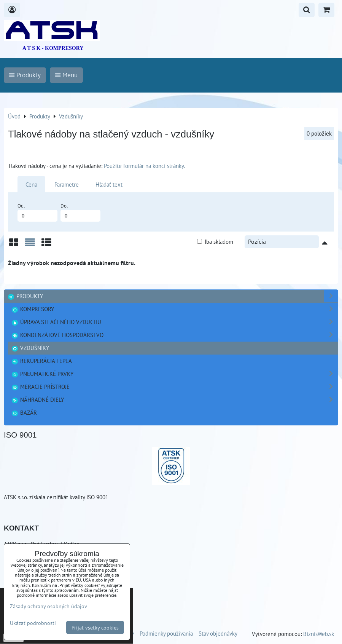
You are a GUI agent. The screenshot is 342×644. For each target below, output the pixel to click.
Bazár (24, 412)
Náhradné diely (174, 400)
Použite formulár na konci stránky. (144, 166)
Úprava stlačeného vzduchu (174, 322)
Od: (37, 212)
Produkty (173, 296)
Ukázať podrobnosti (33, 623)
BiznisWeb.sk (319, 634)
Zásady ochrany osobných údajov (49, 606)
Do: (80, 212)
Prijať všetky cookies (95, 627)
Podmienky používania (166, 633)
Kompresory (174, 309)
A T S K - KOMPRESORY (53, 48)
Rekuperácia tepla (41, 361)
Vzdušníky (30, 348)
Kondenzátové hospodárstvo (174, 335)
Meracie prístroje (174, 387)
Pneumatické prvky (174, 374)
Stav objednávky (218, 633)
